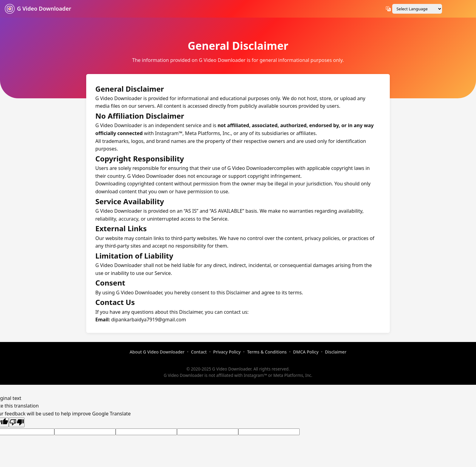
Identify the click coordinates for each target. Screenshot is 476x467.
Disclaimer (336, 352)
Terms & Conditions (267, 352)
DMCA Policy (306, 352)
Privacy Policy (227, 352)
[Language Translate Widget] (417, 9)
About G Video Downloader (157, 352)
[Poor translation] (17, 422)
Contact (199, 352)
